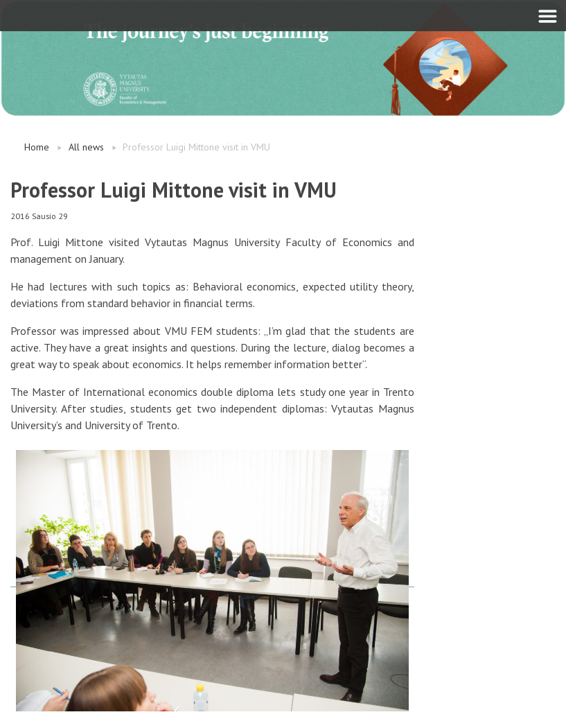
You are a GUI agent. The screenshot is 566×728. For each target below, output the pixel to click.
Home (37, 147)
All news (86, 147)
